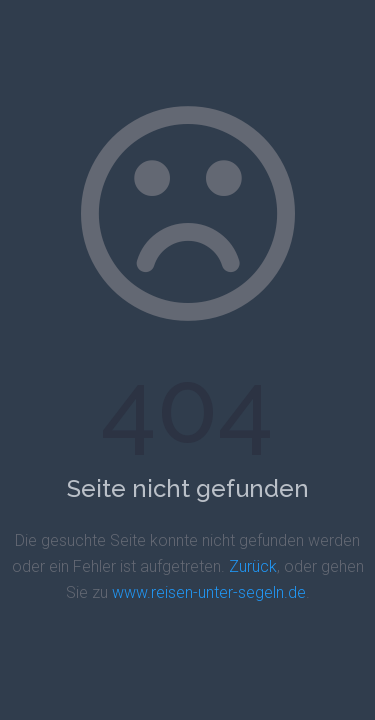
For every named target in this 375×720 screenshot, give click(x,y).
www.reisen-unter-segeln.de (209, 592)
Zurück (253, 566)
